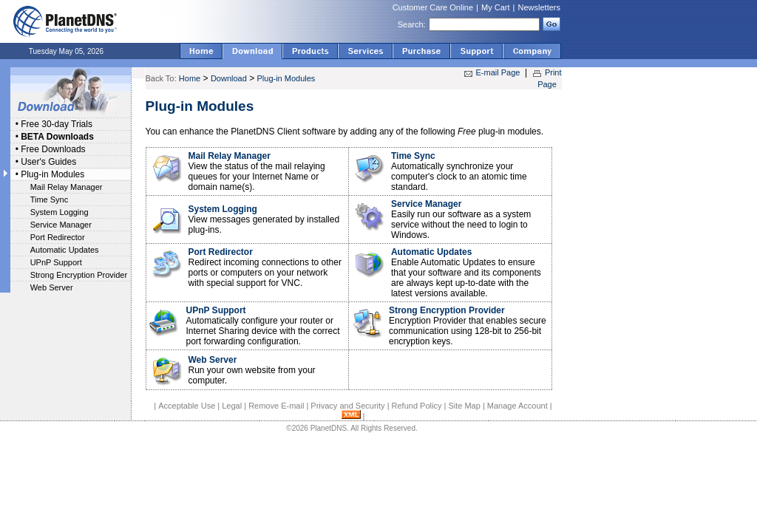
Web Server (52, 287)
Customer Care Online (433, 7)
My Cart (496, 7)
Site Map (464, 406)
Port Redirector (58, 237)
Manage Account (517, 406)
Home (190, 78)
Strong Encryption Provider (79, 275)
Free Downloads (53, 149)
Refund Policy (417, 406)
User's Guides (48, 162)
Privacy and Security (347, 406)
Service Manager (61, 225)
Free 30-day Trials (57, 124)
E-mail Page (498, 72)
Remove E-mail (276, 406)
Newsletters (539, 7)
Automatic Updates (65, 250)
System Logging (60, 212)
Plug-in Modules (52, 174)
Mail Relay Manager (67, 187)
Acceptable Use (187, 406)
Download (229, 78)
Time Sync (50, 199)
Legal (232, 406)
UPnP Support (56, 262)
